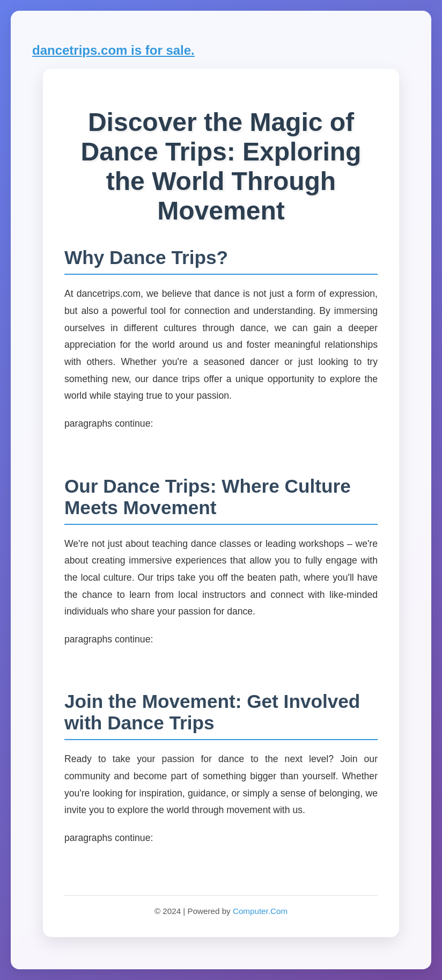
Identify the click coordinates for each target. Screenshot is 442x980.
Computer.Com (260, 911)
